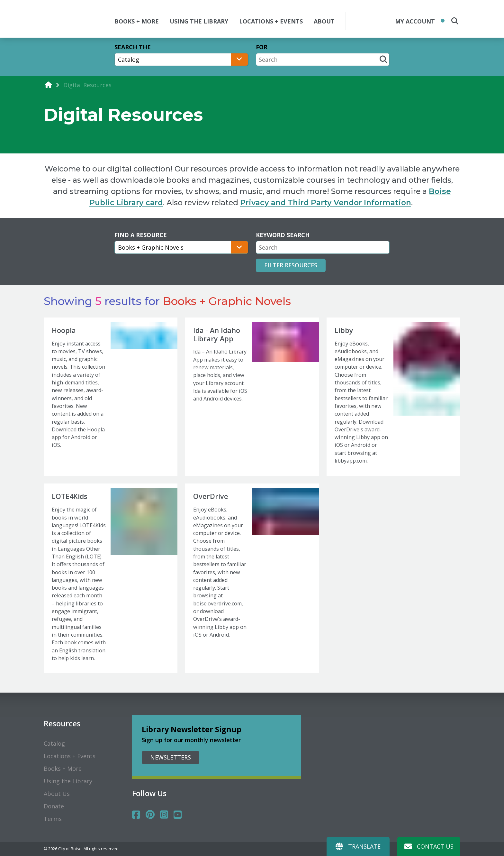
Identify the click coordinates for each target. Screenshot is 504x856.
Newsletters (171, 757)
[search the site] (455, 21)
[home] (48, 85)
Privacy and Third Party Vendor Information (326, 202)
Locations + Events (70, 756)
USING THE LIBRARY (199, 21)
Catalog (54, 743)
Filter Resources (291, 265)
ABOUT (324, 21)
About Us (57, 794)
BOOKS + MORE (137, 21)
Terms (53, 819)
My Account (415, 21)
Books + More (63, 769)
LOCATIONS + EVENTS (271, 21)
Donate (54, 806)
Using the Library (68, 781)
